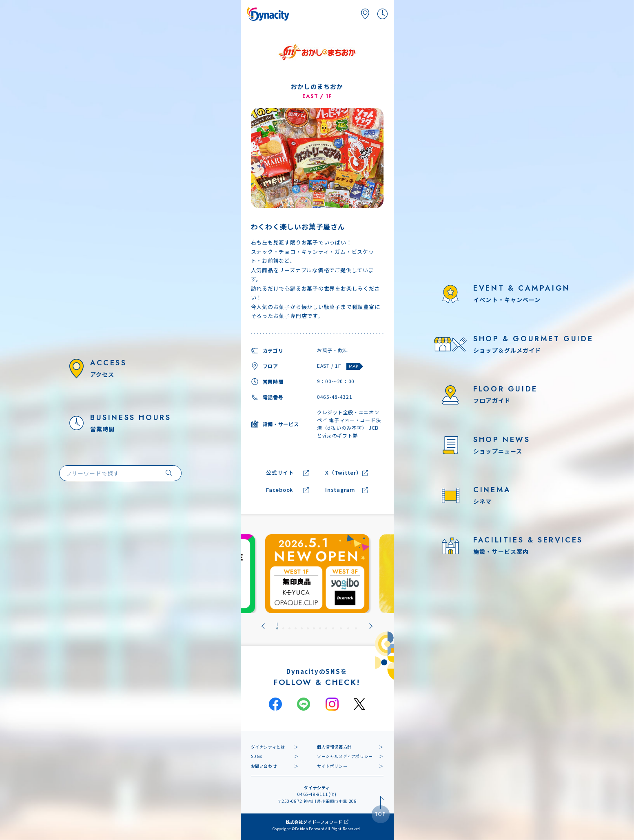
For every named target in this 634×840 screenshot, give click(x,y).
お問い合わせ (264, 766)
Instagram (340, 490)
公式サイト (280, 473)
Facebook (279, 490)
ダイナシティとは (268, 747)
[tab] (277, 626)
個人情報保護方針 (334, 747)
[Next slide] (371, 626)
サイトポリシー (332, 766)
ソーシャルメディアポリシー (345, 756)
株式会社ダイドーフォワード (314, 822)
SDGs (257, 756)
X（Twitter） (344, 473)
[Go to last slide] (263, 626)
